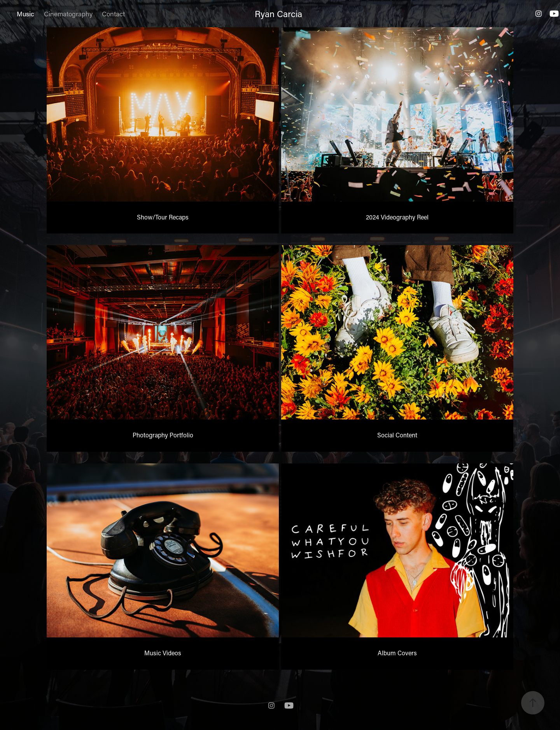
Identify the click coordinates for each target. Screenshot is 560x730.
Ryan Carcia (278, 14)
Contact (113, 14)
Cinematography (68, 14)
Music (25, 14)
